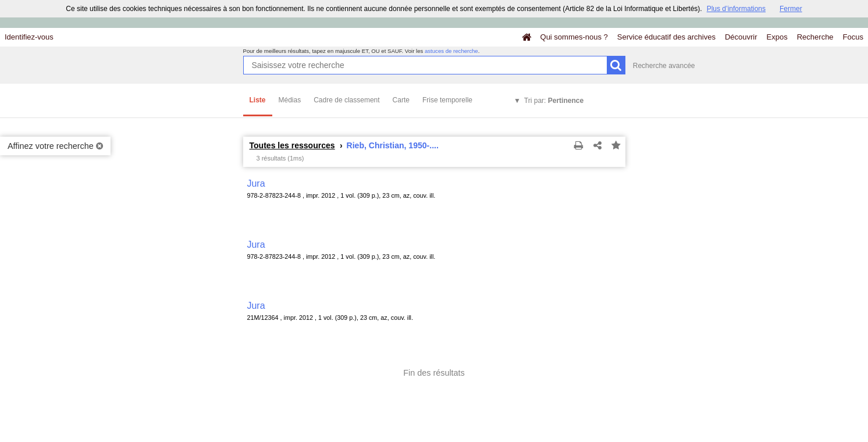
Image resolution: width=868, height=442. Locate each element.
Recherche (815, 37)
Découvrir (741, 37)
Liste (258, 100)
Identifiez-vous (29, 37)
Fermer (791, 9)
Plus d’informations (736, 9)
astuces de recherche (451, 51)
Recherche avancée (664, 66)
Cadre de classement (346, 100)
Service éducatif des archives (666, 37)
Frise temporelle (447, 100)
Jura (256, 183)
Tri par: (554, 101)
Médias (290, 100)
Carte (401, 100)
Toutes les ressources (292, 145)
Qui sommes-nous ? (574, 37)
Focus (853, 37)
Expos (777, 37)
